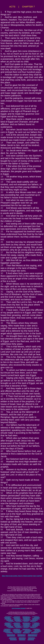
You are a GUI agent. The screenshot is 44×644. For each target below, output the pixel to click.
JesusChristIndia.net (17, 625)
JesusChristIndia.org (17, 619)
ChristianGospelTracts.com (11, 634)
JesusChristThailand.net (18, 626)
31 (2, 284)
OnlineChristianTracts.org (22, 635)
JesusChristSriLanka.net (36, 625)
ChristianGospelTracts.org (11, 635)
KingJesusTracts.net (31, 639)
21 (2, 200)
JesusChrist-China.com (37, 631)
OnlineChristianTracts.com (21, 634)
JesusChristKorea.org (27, 618)
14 (2, 143)
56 (2, 530)
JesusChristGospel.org (26, 621)
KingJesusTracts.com (13, 639)
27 (2, 252)
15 (2, 150)
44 (2, 425)
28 (2, 260)
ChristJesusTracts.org (22, 638)
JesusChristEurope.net (26, 623)
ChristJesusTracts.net (31, 638)
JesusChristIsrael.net (8, 623)
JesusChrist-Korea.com (28, 631)
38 (2, 357)
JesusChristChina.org (17, 618)
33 (2, 302)
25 (2, 231)
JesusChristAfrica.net (8, 624)
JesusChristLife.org (11, 621)
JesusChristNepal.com (7, 631)
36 (2, 336)
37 (2, 347)
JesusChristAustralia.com (35, 632)
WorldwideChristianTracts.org (32, 635)
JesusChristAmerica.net (16, 624)
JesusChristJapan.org (36, 618)
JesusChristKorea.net (27, 624)
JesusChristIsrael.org (8, 617)
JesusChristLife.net (37, 624)
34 (2, 310)
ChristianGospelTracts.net (11, 636)
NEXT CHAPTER (38, 576)
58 (2, 545)
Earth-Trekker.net (35, 626)
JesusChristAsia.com (17, 629)
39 (2, 370)
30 (2, 273)
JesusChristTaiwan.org (10, 620)
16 (2, 156)
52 (2, 493)
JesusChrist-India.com (27, 631)
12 (2, 130)
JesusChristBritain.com (36, 629)
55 (2, 519)
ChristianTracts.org (33, 621)
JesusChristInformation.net (27, 624)
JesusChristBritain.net (36, 623)
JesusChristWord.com (10, 633)
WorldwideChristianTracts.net (32, 636)
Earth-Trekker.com (38, 631)
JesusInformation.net (19, 628)
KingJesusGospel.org (34, 621)
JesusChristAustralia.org (27, 620)
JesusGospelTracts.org (22, 638)
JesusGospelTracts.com (13, 638)
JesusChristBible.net (18, 627)
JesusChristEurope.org (26, 617)
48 (2, 462)
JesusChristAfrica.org (8, 618)
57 (2, 537)
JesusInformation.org (19, 621)
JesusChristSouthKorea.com (18, 631)
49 (2, 469)
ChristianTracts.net (33, 628)
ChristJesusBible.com (34, 633)
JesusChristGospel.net (26, 627)
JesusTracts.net (26, 628)
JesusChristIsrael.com (8, 629)
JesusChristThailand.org (18, 620)
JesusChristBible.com (18, 633)
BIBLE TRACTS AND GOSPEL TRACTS (12, 576)
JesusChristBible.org (18, 621)
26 (2, 242)
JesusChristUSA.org (7, 617)
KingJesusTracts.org (22, 639)
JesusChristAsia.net (17, 623)
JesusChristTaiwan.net (10, 626)
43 (2, 412)
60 (2, 564)
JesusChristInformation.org (27, 617)
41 (2, 388)
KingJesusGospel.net (34, 627)
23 (2, 216)
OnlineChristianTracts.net (21, 636)
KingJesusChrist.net (31, 640)
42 (2, 396)
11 (2, 119)
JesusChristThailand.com (17, 632)
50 (2, 480)
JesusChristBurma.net (26, 625)
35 (2, 323)
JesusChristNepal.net (8, 625)
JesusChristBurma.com (7, 631)
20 (2, 192)
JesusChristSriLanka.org (36, 619)
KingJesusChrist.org (22, 640)
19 (2, 182)
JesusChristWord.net (10, 627)
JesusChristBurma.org (26, 619)
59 (2, 556)
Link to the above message (18, 608)
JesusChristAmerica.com (16, 630)
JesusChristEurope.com (26, 629)
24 (2, 224)
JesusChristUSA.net (7, 624)
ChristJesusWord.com (26, 633)
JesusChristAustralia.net (27, 626)
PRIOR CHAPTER (28, 576)
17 (2, 166)
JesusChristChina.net (17, 624)
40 (2, 378)
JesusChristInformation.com (27, 630)
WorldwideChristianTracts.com (33, 634)
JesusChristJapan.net (36, 624)
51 (2, 485)
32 (2, 292)
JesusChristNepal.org (8, 619)
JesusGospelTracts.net (32, 638)
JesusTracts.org (26, 621)
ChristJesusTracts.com (13, 638)
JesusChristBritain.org (36, 617)
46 (2, 451)
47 (2, 459)
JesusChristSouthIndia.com (17, 631)
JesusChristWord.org (10, 621)
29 (2, 265)
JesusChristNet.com (37, 630)
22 (2, 208)
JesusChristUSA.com (7, 630)
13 (2, 135)
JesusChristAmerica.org (16, 617)
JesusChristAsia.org (17, 617)
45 (2, 438)
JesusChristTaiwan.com (9, 632)
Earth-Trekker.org (35, 620)
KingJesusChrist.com (13, 640)
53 (2, 506)
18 (2, 177)
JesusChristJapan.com (26, 632)
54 (2, 511)
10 (2, 106)
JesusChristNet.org (37, 617)
